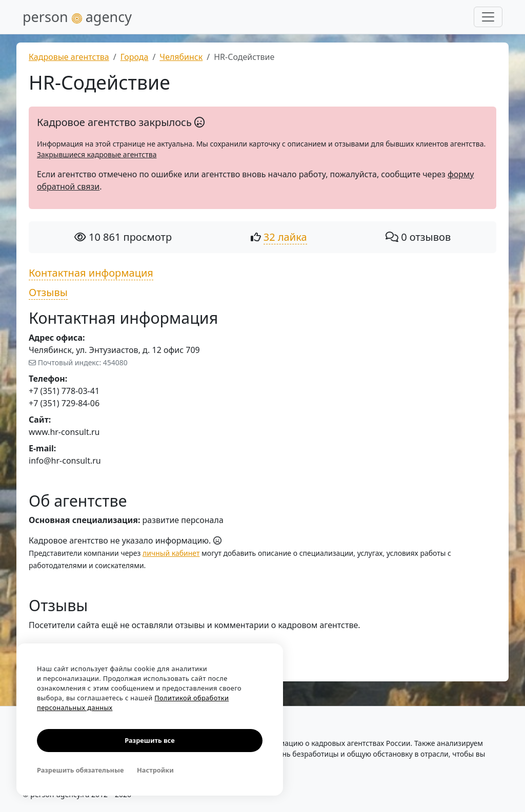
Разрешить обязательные (80, 770)
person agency (77, 17)
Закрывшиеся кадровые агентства (97, 154)
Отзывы (48, 292)
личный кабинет (171, 553)
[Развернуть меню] (488, 17)
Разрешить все (149, 740)
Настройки (155, 770)
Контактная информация (91, 273)
